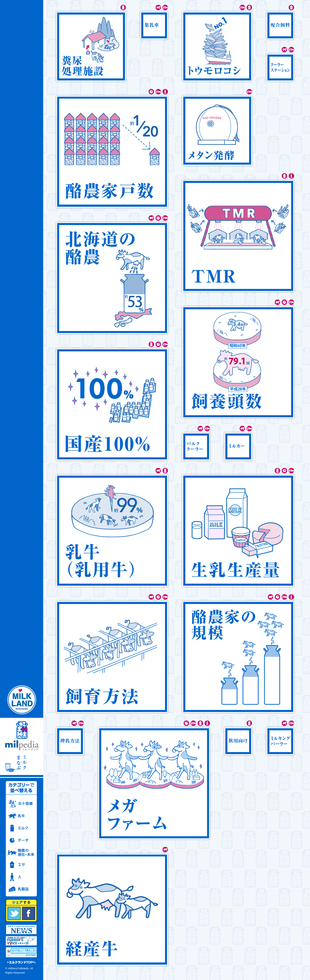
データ (21, 840)
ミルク (21, 828)
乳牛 (21, 816)
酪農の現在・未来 (21, 853)
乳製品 (21, 889)
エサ (21, 865)
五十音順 (21, 804)
